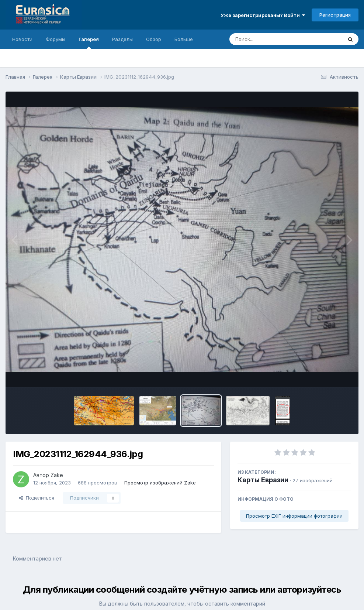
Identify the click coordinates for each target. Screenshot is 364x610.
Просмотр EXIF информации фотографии (294, 516)
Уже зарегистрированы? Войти (263, 15)
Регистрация (335, 15)
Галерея (89, 42)
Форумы (56, 39)
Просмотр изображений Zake (160, 483)
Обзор (154, 39)
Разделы (122, 39)
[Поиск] (272, 39)
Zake (57, 475)
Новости (22, 39)
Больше (184, 39)
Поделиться (37, 498)
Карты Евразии (263, 480)
